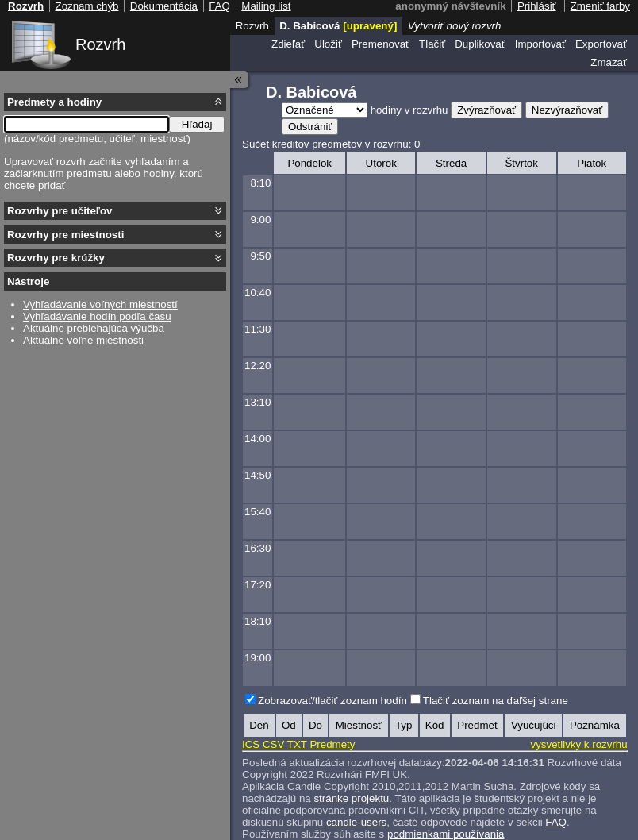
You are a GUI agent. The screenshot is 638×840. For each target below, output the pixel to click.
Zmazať (609, 62)
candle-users (356, 822)
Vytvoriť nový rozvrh (455, 26)
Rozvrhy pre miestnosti (65, 235)
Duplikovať (480, 44)
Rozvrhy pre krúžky (56, 258)
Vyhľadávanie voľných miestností (100, 304)
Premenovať (380, 44)
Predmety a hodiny (54, 102)
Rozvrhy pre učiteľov (60, 211)
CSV (273, 744)
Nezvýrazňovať (567, 110)
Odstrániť (310, 127)
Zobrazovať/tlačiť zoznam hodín (332, 701)
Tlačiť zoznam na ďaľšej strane (496, 701)
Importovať (540, 44)
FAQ (556, 822)
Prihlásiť (537, 6)
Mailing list (266, 6)
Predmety (332, 744)
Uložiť (328, 44)
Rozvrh (100, 44)
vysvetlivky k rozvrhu (578, 744)
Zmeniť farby (600, 6)
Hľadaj (197, 124)
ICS (251, 744)
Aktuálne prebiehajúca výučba (94, 328)
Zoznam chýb (86, 6)
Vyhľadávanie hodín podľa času (97, 316)
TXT (297, 744)
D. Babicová (338, 26)
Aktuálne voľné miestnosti (83, 340)
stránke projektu (351, 798)
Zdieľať (288, 44)
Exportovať (601, 44)
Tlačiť (432, 44)
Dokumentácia (164, 6)
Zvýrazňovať (486, 110)
